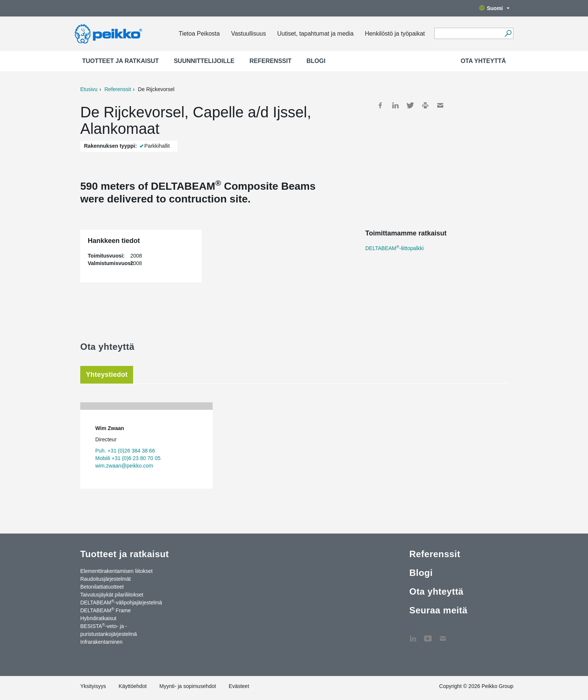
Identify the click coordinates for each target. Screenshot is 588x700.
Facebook (380, 105)
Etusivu (89, 89)
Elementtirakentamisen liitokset (116, 571)
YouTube (428, 635)
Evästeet (239, 686)
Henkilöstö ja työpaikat (395, 34)
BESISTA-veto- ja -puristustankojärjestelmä (109, 630)
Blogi (316, 61)
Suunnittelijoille (204, 61)
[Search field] (468, 34)
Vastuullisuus (248, 34)
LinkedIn (395, 105)
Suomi (494, 8)
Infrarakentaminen (101, 642)
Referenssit (270, 61)
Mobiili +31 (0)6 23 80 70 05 (128, 458)
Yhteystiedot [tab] (107, 375)
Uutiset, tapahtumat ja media (315, 34)
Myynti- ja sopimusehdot (188, 686)
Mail (440, 105)
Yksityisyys (93, 686)
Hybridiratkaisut (98, 618)
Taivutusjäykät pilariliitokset (112, 595)
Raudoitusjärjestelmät (106, 579)
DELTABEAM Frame (106, 610)
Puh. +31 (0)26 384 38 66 (125, 451)
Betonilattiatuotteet (102, 587)
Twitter (410, 105)
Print (425, 105)
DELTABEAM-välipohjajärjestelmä (121, 602)
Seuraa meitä (438, 610)
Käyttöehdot (133, 686)
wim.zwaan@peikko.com (124, 466)
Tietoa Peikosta (199, 34)
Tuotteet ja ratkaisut (120, 61)
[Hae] (508, 33)
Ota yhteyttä (483, 61)
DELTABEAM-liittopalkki (394, 248)
